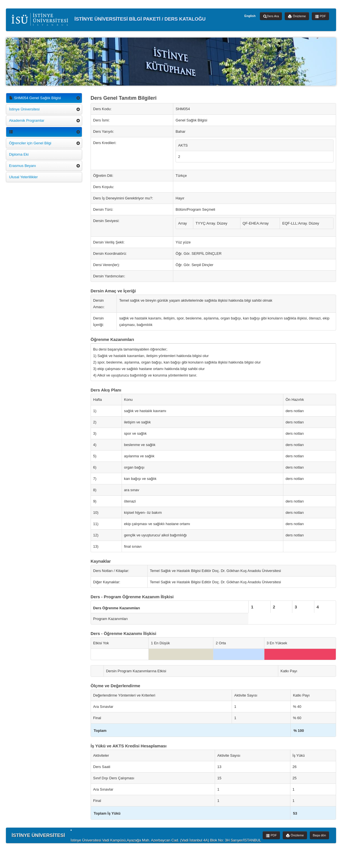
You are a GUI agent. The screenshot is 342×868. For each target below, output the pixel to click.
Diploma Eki (19, 154)
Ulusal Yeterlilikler (23, 177)
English (250, 16)
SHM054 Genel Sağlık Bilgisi (35, 98)
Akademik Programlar (27, 120)
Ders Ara (271, 16)
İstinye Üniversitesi (24, 109)
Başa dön (319, 835)
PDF (320, 16)
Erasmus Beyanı (22, 166)
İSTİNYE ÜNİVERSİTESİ (38, 835)
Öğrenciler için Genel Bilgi (30, 143)
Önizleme (297, 16)
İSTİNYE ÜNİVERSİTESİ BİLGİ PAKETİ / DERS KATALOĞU (108, 19)
